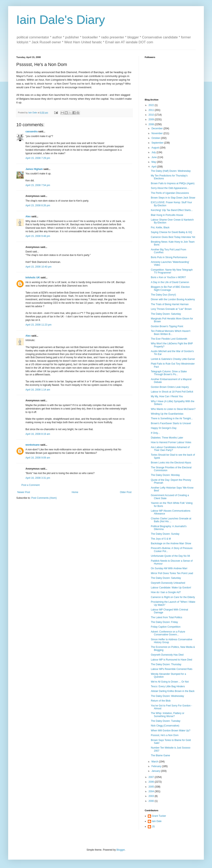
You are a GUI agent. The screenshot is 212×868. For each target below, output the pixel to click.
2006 (152, 782)
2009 (152, 119)
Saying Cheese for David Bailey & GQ (171, 232)
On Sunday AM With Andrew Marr (169, 568)
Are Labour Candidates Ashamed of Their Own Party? (170, 449)
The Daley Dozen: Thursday (166, 664)
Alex (28, 216)
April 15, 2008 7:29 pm (38, 158)
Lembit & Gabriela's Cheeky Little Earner (173, 359)
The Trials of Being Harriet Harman (170, 304)
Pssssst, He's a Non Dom (165, 735)
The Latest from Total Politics (167, 617)
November (157, 133)
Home (75, 492)
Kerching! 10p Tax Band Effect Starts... (172, 210)
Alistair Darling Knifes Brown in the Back (173, 691)
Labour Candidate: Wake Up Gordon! (171, 588)
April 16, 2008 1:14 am (38, 390)
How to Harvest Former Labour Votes (171, 442)
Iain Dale (157, 821)
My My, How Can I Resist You (167, 396)
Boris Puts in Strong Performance (169, 257)
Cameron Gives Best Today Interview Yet (173, 237)
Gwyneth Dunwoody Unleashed (168, 583)
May (154, 162)
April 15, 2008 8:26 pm (38, 205)
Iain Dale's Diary (61, 20)
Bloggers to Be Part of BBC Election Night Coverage (170, 288)
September (158, 143)
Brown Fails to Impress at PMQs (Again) (173, 183)
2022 (152, 105)
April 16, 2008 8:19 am (38, 434)
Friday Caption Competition (166, 627)
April (154, 167)
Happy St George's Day (164, 428)
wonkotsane (33, 445)
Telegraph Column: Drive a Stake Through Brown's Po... (169, 373)
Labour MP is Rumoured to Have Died (172, 660)
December (157, 128)
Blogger (121, 850)
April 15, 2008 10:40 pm (38, 267)
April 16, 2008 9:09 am (38, 458)
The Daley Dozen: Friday (164, 622)
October (156, 138)
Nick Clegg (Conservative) (165, 726)
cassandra (31, 132)
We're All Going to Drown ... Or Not (170, 682)
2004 (152, 791)
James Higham (34, 169)
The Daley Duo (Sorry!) (163, 295)
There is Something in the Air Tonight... (172, 418)
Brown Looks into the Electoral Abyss (171, 463)
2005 (152, 787)
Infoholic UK (33, 278)
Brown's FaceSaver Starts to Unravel (171, 423)
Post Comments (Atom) (44, 498)
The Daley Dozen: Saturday (166, 314)
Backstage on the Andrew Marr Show (171, 543)
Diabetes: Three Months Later (167, 438)
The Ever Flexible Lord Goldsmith (169, 339)
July (154, 152)
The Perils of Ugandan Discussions (170, 193)
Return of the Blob (161, 701)
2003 (152, 796)
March (155, 762)
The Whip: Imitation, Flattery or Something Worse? (168, 715)
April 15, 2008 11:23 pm (38, 325)
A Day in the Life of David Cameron (170, 282)
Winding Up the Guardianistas (167, 414)
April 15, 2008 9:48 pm (38, 236)
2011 (152, 110)
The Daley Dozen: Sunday (165, 534)
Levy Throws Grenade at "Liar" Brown (171, 309)
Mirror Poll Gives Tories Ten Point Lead (172, 573)
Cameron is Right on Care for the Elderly (173, 597)
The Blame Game (160, 755)
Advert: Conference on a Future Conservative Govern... (168, 633)
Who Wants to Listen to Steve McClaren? (173, 409)
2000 (152, 801)
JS (153, 827)
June (154, 157)
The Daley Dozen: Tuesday (166, 721)
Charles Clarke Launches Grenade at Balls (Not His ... (171, 520)
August (156, 148)
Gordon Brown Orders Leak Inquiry (170, 387)
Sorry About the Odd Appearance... (170, 188)
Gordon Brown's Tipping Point (167, 326)
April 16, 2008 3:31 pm (38, 478)
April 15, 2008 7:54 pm (38, 185)
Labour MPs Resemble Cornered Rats (172, 669)
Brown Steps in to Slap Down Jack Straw (173, 198)
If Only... (155, 433)
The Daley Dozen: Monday (165, 475)
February (157, 766)
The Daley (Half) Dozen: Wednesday (171, 171)
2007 (152, 777)
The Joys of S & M (161, 539)
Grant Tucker (159, 816)
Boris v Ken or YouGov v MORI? (168, 277)
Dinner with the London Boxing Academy (173, 299)
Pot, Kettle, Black (160, 228)
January (156, 771)
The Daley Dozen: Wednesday (167, 696)
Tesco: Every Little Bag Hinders (168, 686)
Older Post (126, 492)
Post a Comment (30, 485)
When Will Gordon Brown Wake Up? (171, 731)
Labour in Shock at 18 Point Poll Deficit (172, 392)
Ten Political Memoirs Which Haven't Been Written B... (171, 332)
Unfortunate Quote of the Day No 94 (170, 556)
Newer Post (24, 492)
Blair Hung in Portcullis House (167, 215)
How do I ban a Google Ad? (166, 592)
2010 (152, 115)
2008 (152, 124)
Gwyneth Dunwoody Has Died (167, 655)
